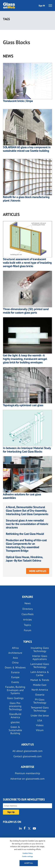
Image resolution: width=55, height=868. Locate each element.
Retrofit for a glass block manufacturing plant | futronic (26, 199)
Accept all (29, 863)
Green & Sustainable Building (15, 730)
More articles (38, 571)
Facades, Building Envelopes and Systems (15, 690)
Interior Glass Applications (40, 658)
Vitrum (40, 730)
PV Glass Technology (40, 701)
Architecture (15, 653)
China (15, 663)
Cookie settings (28, 856)
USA (40, 720)
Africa (15, 648)
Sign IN (42, 6)
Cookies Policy (28, 853)
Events (15, 682)
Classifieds (28, 614)
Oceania (40, 695)
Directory (28, 609)
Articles (27, 620)
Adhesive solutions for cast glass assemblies (22, 496)
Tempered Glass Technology (40, 709)
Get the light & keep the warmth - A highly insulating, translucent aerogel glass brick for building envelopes (25, 359)
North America (40, 690)
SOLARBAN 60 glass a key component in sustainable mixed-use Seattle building (27, 149)
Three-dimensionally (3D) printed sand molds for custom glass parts (26, 311)
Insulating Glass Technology (40, 649)
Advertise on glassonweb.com (27, 779)
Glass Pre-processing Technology (15, 706)
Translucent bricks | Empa (18, 101)
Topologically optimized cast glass (23, 405)
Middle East (40, 685)
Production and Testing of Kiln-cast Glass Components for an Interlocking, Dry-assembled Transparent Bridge (26, 545)
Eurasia (15, 672)
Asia (15, 658)
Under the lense (40, 715)
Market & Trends (40, 680)
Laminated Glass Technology (40, 666)
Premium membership (27, 773)
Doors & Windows (15, 667)
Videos (40, 725)
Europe (15, 677)
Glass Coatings (15, 698)
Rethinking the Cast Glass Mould (25, 534)
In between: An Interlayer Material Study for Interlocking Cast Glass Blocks (27, 450)
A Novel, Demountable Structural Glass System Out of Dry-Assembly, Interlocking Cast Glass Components (27, 511)
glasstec (15, 722)
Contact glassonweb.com (28, 756)
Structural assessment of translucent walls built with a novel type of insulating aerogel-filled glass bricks (27, 263)
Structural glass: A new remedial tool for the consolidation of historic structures (27, 524)
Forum (28, 630)
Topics (27, 625)
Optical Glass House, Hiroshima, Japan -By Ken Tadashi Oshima (24, 559)
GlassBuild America (15, 716)
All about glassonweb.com (27, 751)
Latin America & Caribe (40, 674)
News (28, 603)
